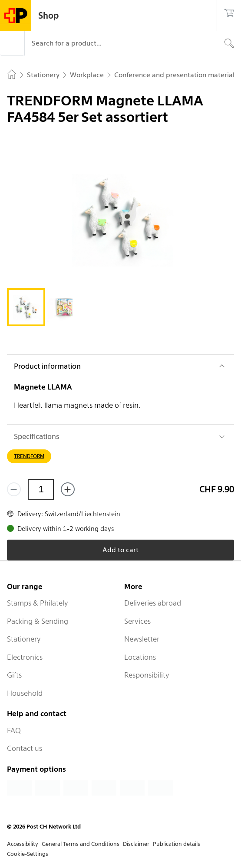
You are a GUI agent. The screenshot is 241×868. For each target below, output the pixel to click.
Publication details (177, 844)
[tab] (26, 307)
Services (137, 621)
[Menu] (12, 43)
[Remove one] (14, 489)
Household (25, 693)
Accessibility (23, 844)
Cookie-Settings (28, 854)
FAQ (14, 730)
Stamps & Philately (38, 603)
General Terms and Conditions (81, 844)
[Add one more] (68, 489)
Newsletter (142, 639)
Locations (140, 657)
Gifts (14, 675)
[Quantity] (41, 489)
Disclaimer (136, 844)
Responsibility (147, 675)
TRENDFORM (29, 456)
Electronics (25, 657)
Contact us (25, 748)
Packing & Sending (38, 621)
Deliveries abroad (153, 603)
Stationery (24, 639)
